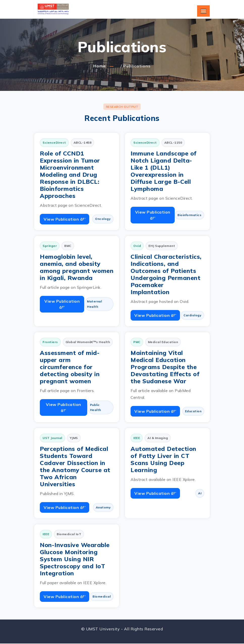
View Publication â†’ (65, 219)
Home (100, 66)
